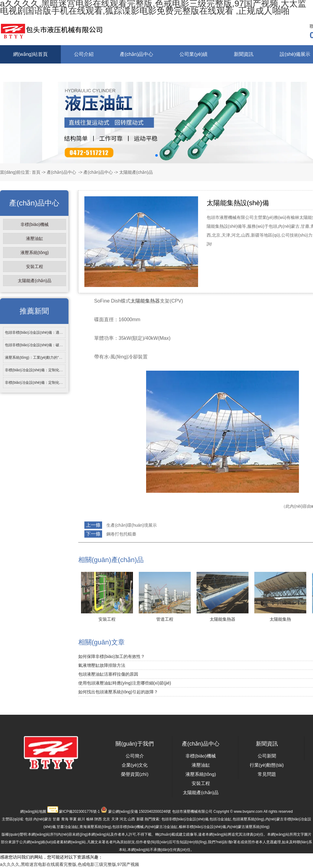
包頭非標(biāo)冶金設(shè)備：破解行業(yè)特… (44, 345)
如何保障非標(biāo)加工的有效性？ (112, 656)
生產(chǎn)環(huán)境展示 (131, 525)
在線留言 (23, 73)
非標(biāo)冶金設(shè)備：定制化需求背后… (41, 370)
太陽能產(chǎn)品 (35, 281)
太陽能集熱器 (145, 301)
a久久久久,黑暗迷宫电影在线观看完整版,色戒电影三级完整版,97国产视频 (70, 864)
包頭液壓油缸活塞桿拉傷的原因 (108, 674)
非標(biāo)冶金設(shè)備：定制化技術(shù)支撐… (45, 383)
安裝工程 (35, 267)
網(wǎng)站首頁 (30, 54)
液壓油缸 (35, 238)
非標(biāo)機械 (35, 224)
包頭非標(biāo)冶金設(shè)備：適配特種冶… (41, 332)
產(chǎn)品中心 (136, 54)
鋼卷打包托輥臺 (121, 534)
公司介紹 (84, 54)
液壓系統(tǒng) (35, 252)
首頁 (36, 172)
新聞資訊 (244, 54)
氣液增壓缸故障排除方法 (102, 665)
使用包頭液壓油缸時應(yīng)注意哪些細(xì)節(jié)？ (125, 683)
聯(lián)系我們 (74, 73)
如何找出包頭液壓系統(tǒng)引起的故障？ (118, 692)
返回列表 (90, 547)
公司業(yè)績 (193, 54)
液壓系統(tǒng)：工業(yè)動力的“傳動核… (39, 358)
